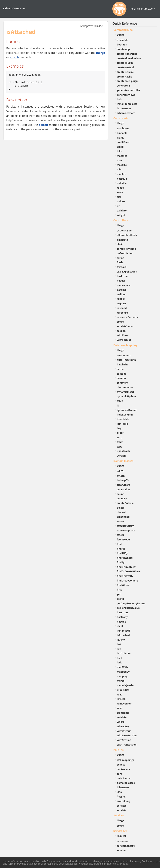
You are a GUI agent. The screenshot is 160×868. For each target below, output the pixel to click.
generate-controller (129, 90)
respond (122, 308)
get (119, 594)
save (120, 708)
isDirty (121, 640)
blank (120, 138)
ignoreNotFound (127, 410)
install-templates (127, 104)
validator (122, 210)
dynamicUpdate (126, 396)
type (120, 447)
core (120, 774)
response (122, 313)
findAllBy (122, 553)
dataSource (124, 778)
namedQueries (126, 685)
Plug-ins (119, 750)
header (121, 281)
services (122, 806)
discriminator (125, 387)
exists (120, 535)
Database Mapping (125, 345)
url (119, 206)
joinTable (123, 424)
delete (121, 508)
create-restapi (125, 67)
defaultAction (125, 253)
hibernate (123, 787)
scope (120, 322)
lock (119, 662)
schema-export (126, 113)
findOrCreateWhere (129, 571)
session (121, 331)
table (120, 442)
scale (120, 192)
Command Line (123, 30)
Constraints (121, 118)
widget (121, 215)
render (121, 299)
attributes (123, 128)
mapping (122, 676)
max (120, 160)
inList (120, 151)
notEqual (122, 179)
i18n (120, 792)
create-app (123, 49)
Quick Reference (125, 23)
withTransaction (127, 745)
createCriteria (125, 503)
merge (100, 53)
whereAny (123, 726)
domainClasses (126, 783)
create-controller (127, 54)
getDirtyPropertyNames (131, 603)
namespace (124, 285)
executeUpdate (126, 530)
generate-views (126, 95)
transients (123, 713)
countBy (122, 498)
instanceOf (123, 631)
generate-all (124, 86)
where (121, 722)
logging (121, 796)
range (120, 188)
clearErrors (124, 485)
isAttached (123, 635)
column (121, 378)
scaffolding (123, 801)
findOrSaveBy (125, 576)
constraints (124, 489)
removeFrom (125, 704)
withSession (124, 740)
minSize (122, 174)
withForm (123, 335)
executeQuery (125, 526)
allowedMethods (127, 235)
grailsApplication (127, 272)
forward (122, 267)
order (120, 433)
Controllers (121, 220)
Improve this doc (91, 26)
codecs (121, 765)
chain (120, 244)
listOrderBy (124, 653)
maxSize (122, 165)
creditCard (123, 142)
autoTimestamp (126, 360)
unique (121, 201)
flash (120, 262)
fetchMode (123, 539)
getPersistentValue (128, 608)
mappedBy (123, 672)
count (120, 494)
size (119, 197)
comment (123, 383)
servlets (122, 810)
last (119, 644)
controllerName (126, 249)
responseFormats (127, 317)
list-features (124, 108)
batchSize (123, 364)
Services (119, 815)
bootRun (122, 45)
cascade (122, 374)
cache (120, 369)
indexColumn (125, 415)
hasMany (122, 617)
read (120, 694)
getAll (120, 599)
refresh (121, 699)
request (122, 303)
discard (121, 512)
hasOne (122, 622)
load (120, 658)
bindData (123, 240)
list (119, 649)
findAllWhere (125, 558)
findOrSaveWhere (128, 581)
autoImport (124, 355)
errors (121, 258)
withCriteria (124, 731)
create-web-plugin (128, 81)
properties (123, 690)
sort (119, 437)
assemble (123, 40)
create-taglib (125, 77)
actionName (124, 230)
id (118, 406)
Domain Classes (123, 461)
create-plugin (125, 63)
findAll (121, 549)
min (119, 169)
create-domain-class (129, 58)
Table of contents (14, 8)
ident (120, 626)
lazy (119, 428)
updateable (124, 451)
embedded (123, 517)
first (119, 590)
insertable (123, 419)
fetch (120, 401)
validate (122, 717)
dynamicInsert (126, 392)
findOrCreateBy (126, 567)
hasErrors (123, 276)
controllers (123, 769)
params (121, 290)
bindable (122, 133)
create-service (125, 72)
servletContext (126, 326)
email (120, 147)
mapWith (122, 667)
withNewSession (127, 735)
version (121, 456)
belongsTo (123, 480)
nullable (122, 183)
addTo (121, 471)
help (120, 99)
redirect (122, 294)
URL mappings (126, 760)
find (119, 544)
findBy (121, 562)
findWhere (123, 585)
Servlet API (120, 831)
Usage (121, 35)
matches (122, 156)
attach (14, 57)
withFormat (124, 340)
